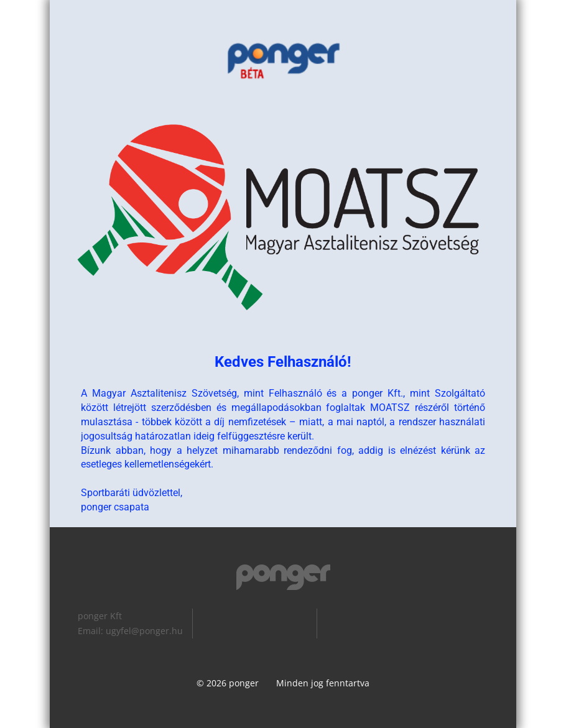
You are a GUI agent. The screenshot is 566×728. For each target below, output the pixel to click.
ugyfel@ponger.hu (144, 631)
